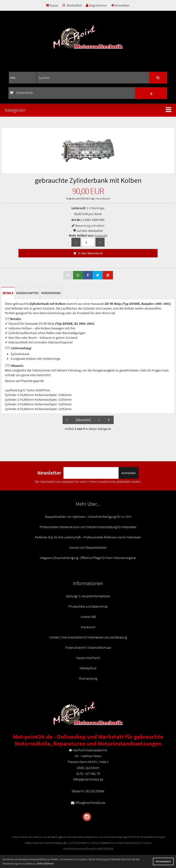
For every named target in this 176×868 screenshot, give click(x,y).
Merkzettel (72, 5)
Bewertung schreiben (90, 226)
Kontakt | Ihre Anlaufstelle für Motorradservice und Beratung (88, 637)
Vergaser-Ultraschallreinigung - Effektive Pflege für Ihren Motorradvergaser (88, 558)
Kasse (52, 5)
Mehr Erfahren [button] (46, 863)
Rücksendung (88, 678)
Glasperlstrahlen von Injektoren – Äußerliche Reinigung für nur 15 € (88, 517)
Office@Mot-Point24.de (90, 803)
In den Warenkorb (88, 253)
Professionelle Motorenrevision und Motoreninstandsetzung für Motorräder (88, 527)
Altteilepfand (88, 668)
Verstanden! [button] (163, 861)
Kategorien (15, 110)
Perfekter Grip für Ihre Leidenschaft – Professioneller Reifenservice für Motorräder (88, 537)
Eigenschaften (27, 293)
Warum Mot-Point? (88, 658)
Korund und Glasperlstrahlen (88, 547)
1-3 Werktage (96, 208)
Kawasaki (101, 235)
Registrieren (96, 5)
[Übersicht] (83, 420)
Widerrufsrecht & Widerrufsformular (88, 648)
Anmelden (120, 5)
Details (8, 293)
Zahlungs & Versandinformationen (88, 596)
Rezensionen (51, 293)
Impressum (88, 627)
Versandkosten (103, 198)
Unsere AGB (88, 617)
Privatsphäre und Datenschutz (88, 606)
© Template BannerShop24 (151, 837)
